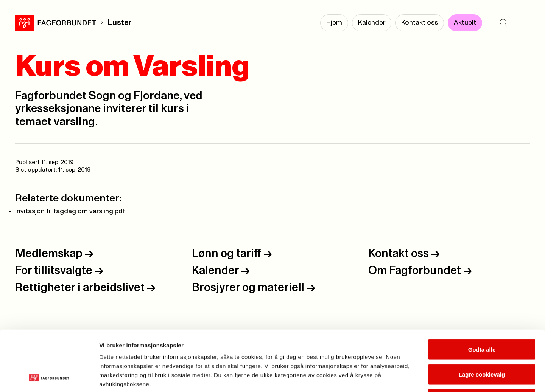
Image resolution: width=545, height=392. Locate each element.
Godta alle (482, 293)
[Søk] (503, 23)
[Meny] (522, 23)
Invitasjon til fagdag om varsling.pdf (70, 211)
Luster (120, 23)
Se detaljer (407, 377)
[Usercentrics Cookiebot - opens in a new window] (49, 377)
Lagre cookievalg (482, 318)
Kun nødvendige (482, 342)
